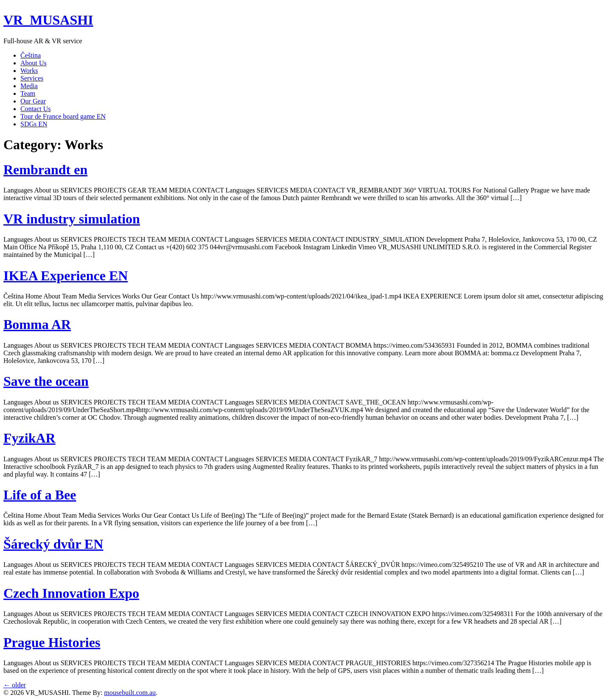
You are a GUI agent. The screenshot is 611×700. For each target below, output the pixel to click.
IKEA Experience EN (66, 276)
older (15, 685)
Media (29, 86)
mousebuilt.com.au (130, 693)
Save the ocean (46, 381)
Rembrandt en (45, 170)
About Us (34, 63)
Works (29, 71)
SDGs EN (34, 124)
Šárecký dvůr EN (53, 544)
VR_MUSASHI (48, 20)
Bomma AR (37, 324)
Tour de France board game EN (63, 116)
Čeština (31, 55)
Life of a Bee (40, 495)
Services (32, 78)
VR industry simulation (72, 219)
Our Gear (33, 101)
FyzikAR (29, 438)
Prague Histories (52, 642)
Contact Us (36, 109)
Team (28, 93)
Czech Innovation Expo (71, 593)
